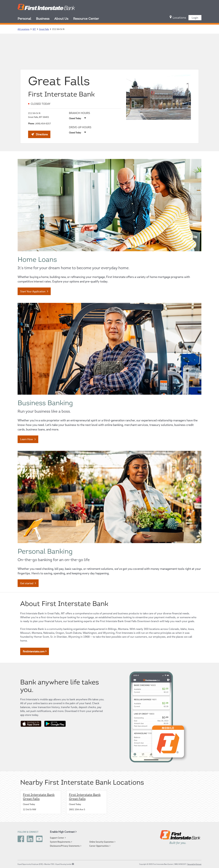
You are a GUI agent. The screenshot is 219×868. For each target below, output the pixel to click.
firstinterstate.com (34, 651)
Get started (27, 583)
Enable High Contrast (62, 832)
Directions (41, 135)
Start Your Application (33, 291)
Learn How (27, 439)
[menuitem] (27, 19)
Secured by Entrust (194, 864)
